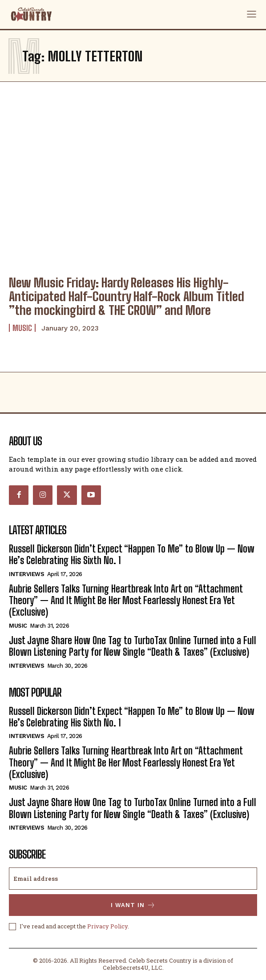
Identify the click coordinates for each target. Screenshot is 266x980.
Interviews (26, 574)
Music (22, 328)
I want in (133, 905)
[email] (133, 879)
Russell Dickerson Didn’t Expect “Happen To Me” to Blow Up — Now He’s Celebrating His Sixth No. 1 (132, 555)
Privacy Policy (107, 926)
